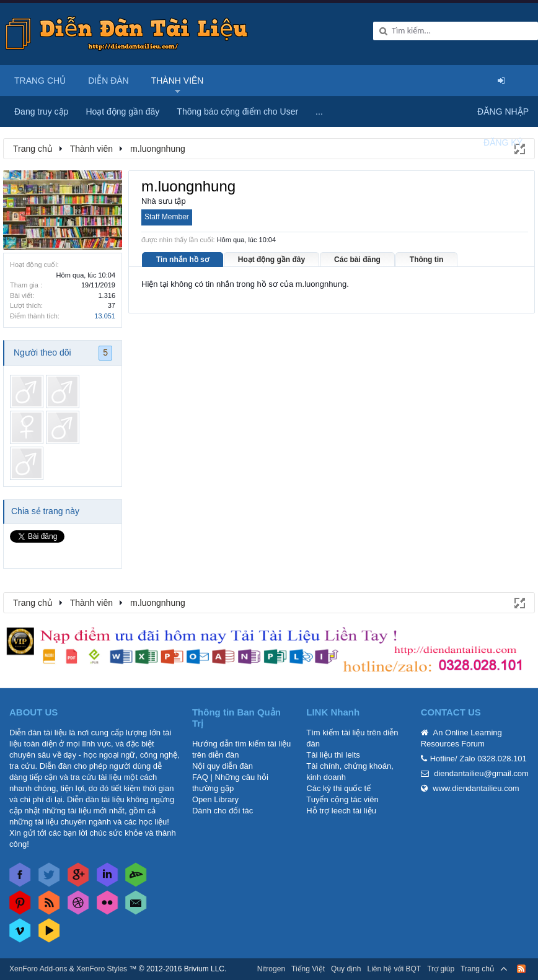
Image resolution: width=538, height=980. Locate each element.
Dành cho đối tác (223, 811)
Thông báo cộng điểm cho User (237, 112)
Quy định (346, 969)
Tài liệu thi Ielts (333, 755)
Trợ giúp (441, 969)
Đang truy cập (41, 112)
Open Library (215, 799)
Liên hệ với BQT (394, 969)
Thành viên (178, 81)
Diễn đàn (108, 81)
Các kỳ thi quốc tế (338, 788)
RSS (521, 969)
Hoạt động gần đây (271, 260)
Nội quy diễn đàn (223, 766)
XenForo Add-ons (38, 969)
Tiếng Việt (308, 969)
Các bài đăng (357, 260)
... (319, 112)
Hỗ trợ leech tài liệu (341, 811)
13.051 (105, 316)
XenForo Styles (102, 969)
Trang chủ (40, 81)
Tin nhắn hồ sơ (183, 260)
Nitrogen (271, 969)
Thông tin (427, 260)
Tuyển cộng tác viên (342, 799)
